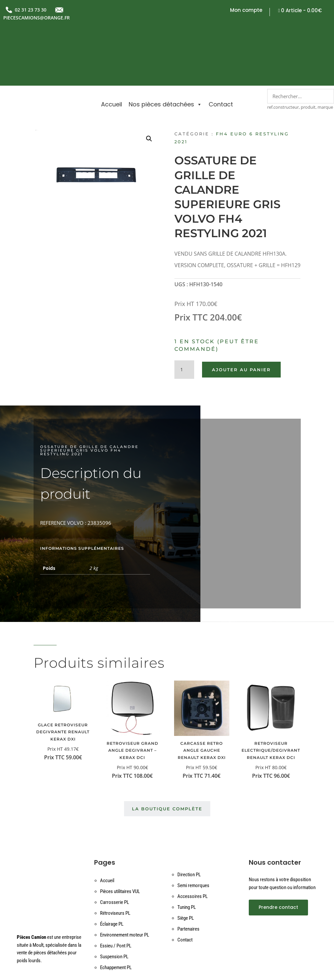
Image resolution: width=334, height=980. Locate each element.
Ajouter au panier (241, 322)
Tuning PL (187, 860)
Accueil (112, 46)
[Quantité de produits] (184, 322)
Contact (221, 46)
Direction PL (189, 827)
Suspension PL (114, 910)
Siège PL (186, 871)
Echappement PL (116, 920)
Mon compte (246, 11)
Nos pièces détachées (165, 46)
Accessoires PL (193, 849)
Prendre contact (278, 860)
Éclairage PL (112, 877)
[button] (149, 92)
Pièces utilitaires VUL (120, 844)
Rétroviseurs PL (115, 866)
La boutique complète (167, 762)
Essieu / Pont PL (116, 899)
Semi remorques (193, 838)
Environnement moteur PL (125, 888)
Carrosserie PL (115, 855)
